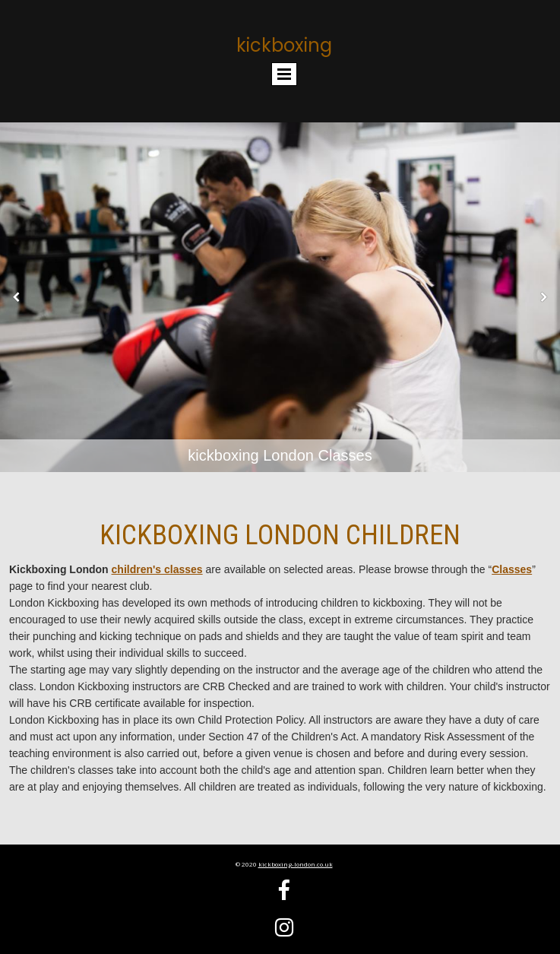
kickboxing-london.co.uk (296, 864)
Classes (512, 569)
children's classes (157, 569)
